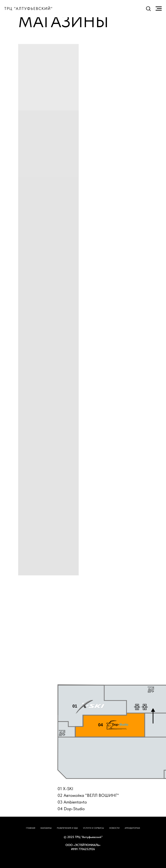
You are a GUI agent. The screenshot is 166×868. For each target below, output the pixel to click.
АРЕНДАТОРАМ (132, 828)
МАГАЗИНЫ (46, 828)
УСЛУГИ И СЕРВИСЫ (93, 828)
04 (101, 725)
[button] (148, 8)
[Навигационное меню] (159, 9)
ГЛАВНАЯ (31, 828)
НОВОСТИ (114, 828)
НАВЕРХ (83, 857)
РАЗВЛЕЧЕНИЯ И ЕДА (67, 828)
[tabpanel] (83, 742)
